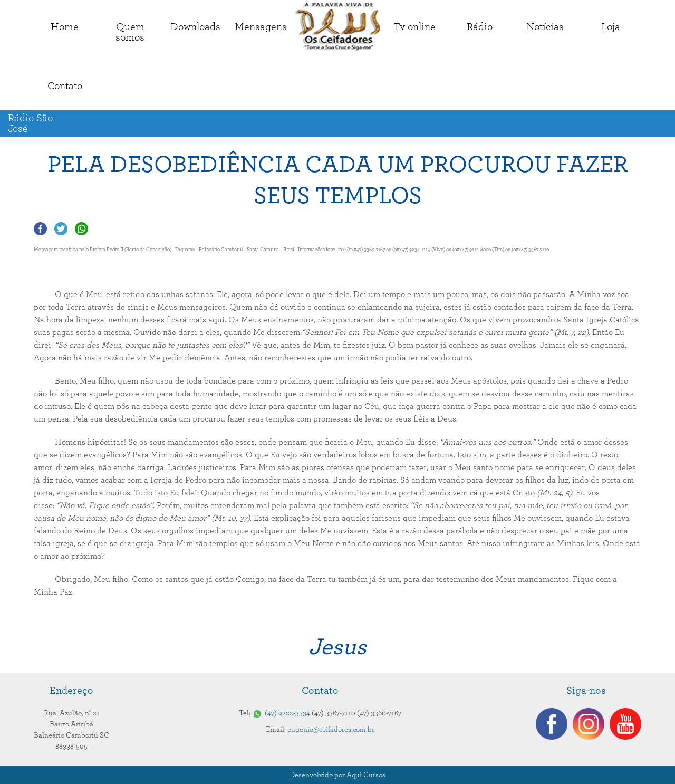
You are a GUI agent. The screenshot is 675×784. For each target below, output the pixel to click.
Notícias (545, 27)
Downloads (195, 27)
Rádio (480, 27)
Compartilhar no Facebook (40, 229)
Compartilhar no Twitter (61, 229)
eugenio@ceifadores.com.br (331, 730)
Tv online (414, 27)
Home (65, 27)
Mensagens (261, 27)
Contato (65, 86)
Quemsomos (130, 32)
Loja (611, 27)
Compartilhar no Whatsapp (81, 229)
